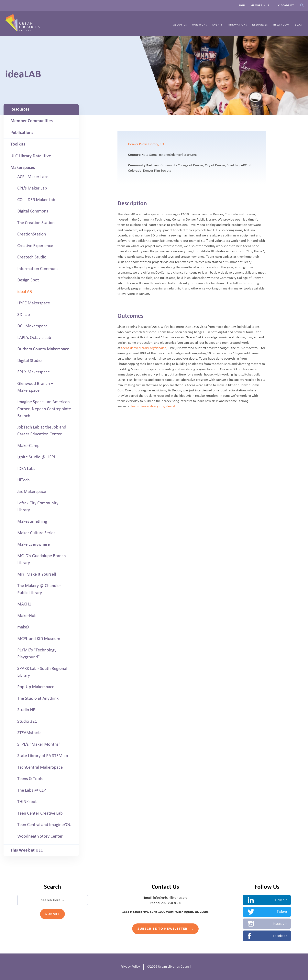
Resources (260, 25)
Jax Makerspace (32, 492)
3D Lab (24, 315)
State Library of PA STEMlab (43, 756)
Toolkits (18, 144)
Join (242, 5)
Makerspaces (23, 168)
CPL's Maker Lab (32, 188)
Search (302, 5)
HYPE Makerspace (34, 303)
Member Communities (32, 121)
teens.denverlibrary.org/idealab (144, 348)
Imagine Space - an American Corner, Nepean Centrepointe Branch (44, 409)
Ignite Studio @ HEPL (37, 457)
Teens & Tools (30, 779)
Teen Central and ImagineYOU (44, 825)
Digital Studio (29, 361)
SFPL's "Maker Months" (39, 744)
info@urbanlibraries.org (170, 898)
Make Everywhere (33, 544)
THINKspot (27, 802)
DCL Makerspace (32, 326)
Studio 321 (27, 721)
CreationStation (32, 234)
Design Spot (28, 280)
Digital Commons (33, 211)
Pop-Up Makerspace (36, 687)
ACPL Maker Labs (33, 177)
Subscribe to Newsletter (165, 929)
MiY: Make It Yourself (37, 574)
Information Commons (38, 269)
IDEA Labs (26, 469)
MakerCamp (28, 446)
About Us (180, 25)
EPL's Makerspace (33, 372)
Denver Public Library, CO (146, 144)
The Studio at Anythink (38, 698)
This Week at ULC (27, 850)
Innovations (237, 25)
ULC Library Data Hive (31, 156)
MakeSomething (32, 521)
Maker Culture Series (36, 533)
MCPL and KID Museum (39, 639)
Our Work (200, 25)
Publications (22, 133)
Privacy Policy (130, 967)
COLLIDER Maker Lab (36, 200)
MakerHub (27, 616)
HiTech (23, 480)
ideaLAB (25, 292)
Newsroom (281, 25)
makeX (23, 627)
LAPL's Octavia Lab (34, 338)
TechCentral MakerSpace (40, 767)
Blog (298, 25)
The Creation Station (36, 223)
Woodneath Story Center (40, 836)
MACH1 (24, 604)
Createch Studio (32, 257)
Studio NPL (27, 710)
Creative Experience (35, 246)
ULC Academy (284, 5)
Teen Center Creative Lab (40, 813)
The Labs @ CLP (32, 790)
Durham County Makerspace (43, 349)
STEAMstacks (29, 733)
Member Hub (260, 5)
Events (217, 25)
